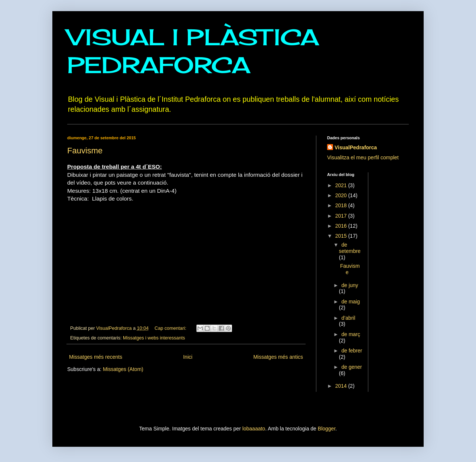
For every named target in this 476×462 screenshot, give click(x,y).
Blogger (327, 429)
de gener (351, 367)
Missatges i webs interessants (154, 338)
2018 (342, 205)
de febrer (352, 351)
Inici (188, 357)
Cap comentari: (171, 328)
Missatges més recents (96, 357)
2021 (342, 185)
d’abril (348, 318)
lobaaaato (254, 429)
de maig (351, 302)
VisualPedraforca (356, 147)
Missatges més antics (278, 357)
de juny (350, 285)
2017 (342, 216)
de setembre (350, 248)
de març (351, 334)
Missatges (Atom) (123, 369)
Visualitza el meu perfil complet (363, 157)
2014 (342, 386)
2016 (342, 226)
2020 (342, 195)
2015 (342, 236)
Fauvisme (85, 151)
